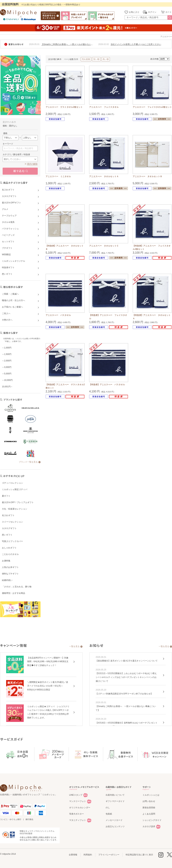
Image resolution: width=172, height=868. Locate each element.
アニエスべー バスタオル (58, 315)
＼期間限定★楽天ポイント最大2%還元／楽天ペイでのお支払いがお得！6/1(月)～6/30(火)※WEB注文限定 (48, 686)
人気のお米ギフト (10, 567)
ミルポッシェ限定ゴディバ (15, 489)
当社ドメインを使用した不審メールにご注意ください (136, 44)
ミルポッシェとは (151, 795)
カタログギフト (9, 528)
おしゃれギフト (9, 548)
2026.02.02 (104, 44)
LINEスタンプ (76, 795)
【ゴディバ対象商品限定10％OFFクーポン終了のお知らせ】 (124, 694)
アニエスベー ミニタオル (58, 176)
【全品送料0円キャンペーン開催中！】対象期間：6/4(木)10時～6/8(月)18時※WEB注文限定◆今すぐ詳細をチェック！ (48, 662)
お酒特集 (6, 561)
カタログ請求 (149, 826)
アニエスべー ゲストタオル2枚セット (64, 107)
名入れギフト (8, 515)
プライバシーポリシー (109, 855)
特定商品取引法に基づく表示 (139, 855)
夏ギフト (6, 496)
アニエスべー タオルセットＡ (104, 176)
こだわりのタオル (10, 554)
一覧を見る (74, 646)
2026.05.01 (34, 44)
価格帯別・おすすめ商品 (14, 593)
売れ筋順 (86, 59)
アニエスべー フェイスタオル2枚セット (152, 107)
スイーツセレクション (12, 522)
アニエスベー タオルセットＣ (104, 246)
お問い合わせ (149, 801)
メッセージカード (114, 820)
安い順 (96, 59)
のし (108, 808)
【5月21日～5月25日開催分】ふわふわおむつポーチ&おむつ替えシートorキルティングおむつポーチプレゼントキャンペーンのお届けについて (126, 677)
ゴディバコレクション (12, 483)
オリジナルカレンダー (80, 808)
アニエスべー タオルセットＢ (147, 176)
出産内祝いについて (115, 795)
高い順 (106, 59)
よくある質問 (149, 814)
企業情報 (73, 855)
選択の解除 (32, 164)
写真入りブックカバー (12, 541)
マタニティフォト (78, 820)
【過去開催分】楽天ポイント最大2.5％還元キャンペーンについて (127, 661)
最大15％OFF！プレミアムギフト (18, 502)
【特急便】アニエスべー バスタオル (107, 385)
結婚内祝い (7, 580)
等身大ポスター (77, 814)
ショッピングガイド (152, 820)
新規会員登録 (149, 808)
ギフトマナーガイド (115, 801)
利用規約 (88, 855)
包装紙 (109, 814)
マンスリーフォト (78, 801)
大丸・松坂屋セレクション (15, 509)
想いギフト (7, 535)
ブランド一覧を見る (28, 462)
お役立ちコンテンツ (115, 826)
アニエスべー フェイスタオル (104, 107)
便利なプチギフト (10, 574)
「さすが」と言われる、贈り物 (17, 587)
